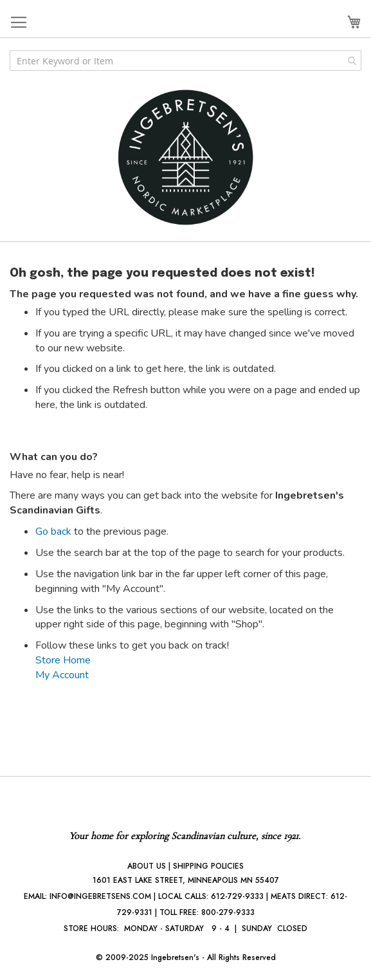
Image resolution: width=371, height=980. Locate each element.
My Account (62, 675)
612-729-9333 (237, 896)
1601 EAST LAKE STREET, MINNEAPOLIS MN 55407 (186, 880)
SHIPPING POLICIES (208, 866)
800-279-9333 (228, 912)
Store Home (63, 660)
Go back (53, 532)
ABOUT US (147, 866)
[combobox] (185, 60)
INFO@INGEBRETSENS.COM (100, 896)
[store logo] (186, 157)
